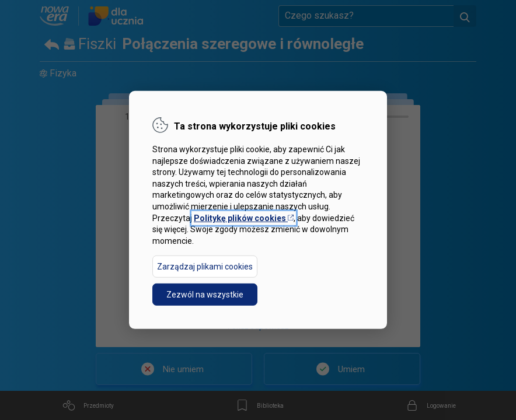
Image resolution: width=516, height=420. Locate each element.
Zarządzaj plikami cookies (205, 267)
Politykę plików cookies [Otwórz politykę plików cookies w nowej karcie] (244, 218)
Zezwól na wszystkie (205, 295)
